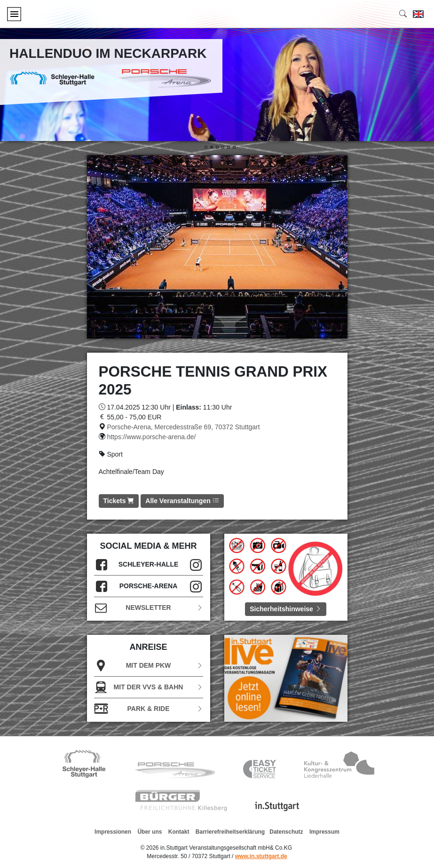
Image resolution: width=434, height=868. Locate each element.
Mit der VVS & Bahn (149, 687)
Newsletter (149, 608)
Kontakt (179, 832)
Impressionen (113, 832)
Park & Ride (149, 709)
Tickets (119, 501)
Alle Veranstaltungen (182, 501)
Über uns (150, 832)
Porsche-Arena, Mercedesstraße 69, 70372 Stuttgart (183, 427)
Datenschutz (286, 832)
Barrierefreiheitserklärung (230, 832)
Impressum (324, 832)
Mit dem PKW (149, 666)
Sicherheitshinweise (286, 609)
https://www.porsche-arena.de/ (151, 437)
